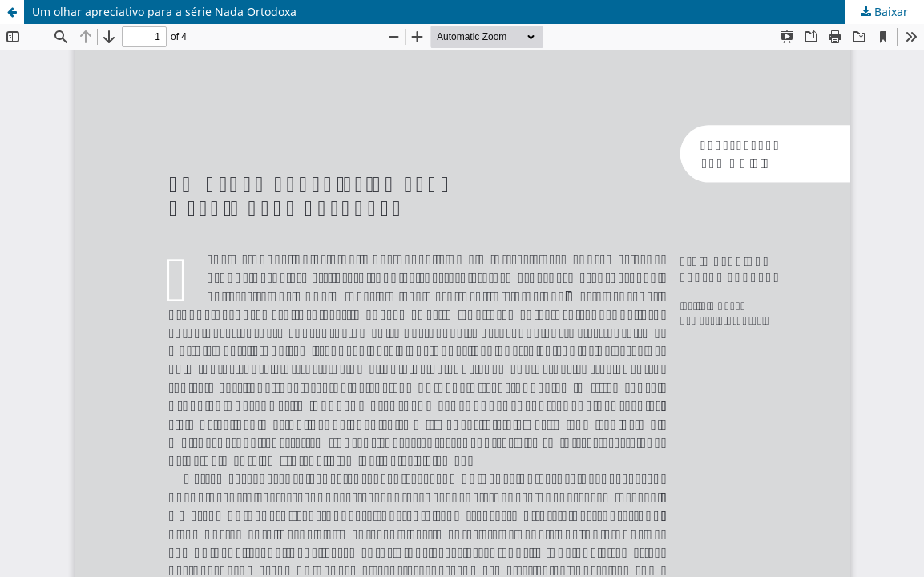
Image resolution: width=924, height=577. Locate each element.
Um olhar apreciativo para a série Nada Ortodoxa (164, 12)
